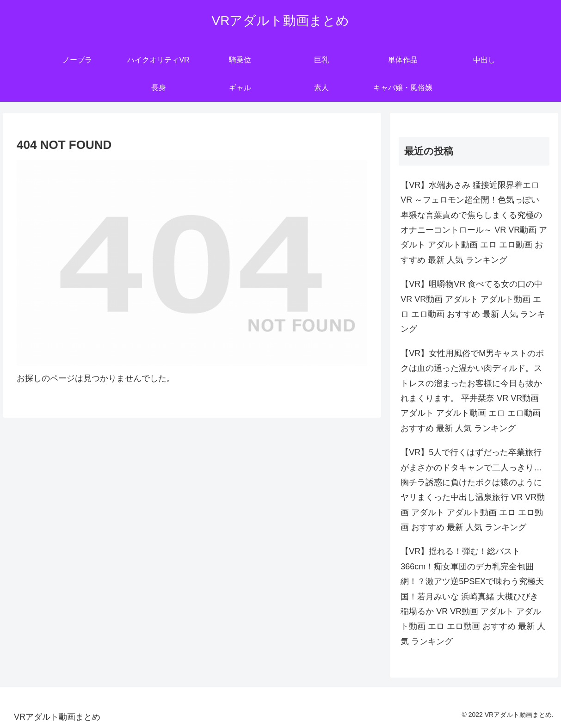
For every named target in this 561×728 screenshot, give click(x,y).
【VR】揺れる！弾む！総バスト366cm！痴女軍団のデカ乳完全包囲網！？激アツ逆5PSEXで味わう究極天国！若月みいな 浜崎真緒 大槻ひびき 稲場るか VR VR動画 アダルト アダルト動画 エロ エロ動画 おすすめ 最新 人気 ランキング (473, 596)
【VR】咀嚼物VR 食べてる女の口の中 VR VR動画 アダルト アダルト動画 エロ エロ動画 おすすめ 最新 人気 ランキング (473, 306)
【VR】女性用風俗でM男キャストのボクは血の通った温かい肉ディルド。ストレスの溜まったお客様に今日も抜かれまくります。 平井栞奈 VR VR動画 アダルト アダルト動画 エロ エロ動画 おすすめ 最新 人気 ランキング (472, 391)
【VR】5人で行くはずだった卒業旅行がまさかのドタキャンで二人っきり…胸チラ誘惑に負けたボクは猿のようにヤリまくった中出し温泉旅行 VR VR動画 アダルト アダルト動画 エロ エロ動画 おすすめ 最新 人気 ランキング (473, 490)
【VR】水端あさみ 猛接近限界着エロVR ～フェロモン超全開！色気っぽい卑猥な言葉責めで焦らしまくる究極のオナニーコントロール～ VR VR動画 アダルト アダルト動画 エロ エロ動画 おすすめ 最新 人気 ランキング (474, 222)
